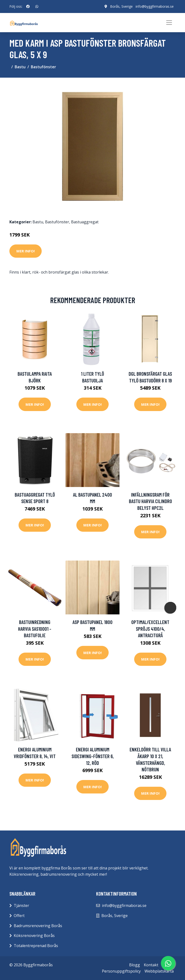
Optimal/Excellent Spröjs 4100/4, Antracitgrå (150, 629)
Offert (19, 916)
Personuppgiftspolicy (121, 971)
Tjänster (21, 905)
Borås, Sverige (121, 6)
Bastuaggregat (85, 222)
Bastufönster (43, 67)
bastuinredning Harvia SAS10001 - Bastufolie (35, 629)
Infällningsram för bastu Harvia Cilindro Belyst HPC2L (150, 501)
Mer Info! (26, 251)
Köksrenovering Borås (34, 936)
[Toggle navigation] (169, 23)
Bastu (20, 67)
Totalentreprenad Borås (36, 946)
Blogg (135, 965)
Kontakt (151, 965)
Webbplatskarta (159, 971)
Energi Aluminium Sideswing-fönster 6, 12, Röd (93, 756)
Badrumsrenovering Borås (38, 926)
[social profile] (28, 6)
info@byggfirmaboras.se (155, 6)
